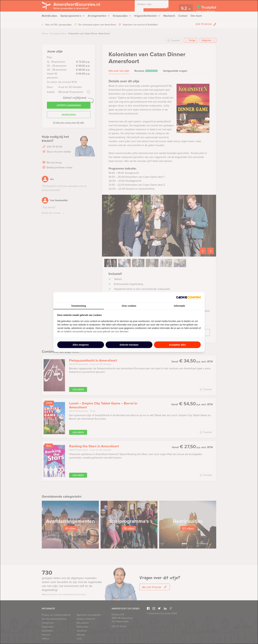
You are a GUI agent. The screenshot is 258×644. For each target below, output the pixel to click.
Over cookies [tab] (129, 306)
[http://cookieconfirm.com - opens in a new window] (188, 297)
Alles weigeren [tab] (81, 345)
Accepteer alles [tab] (177, 345)
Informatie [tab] (180, 306)
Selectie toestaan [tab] (129, 345)
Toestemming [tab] (78, 306)
